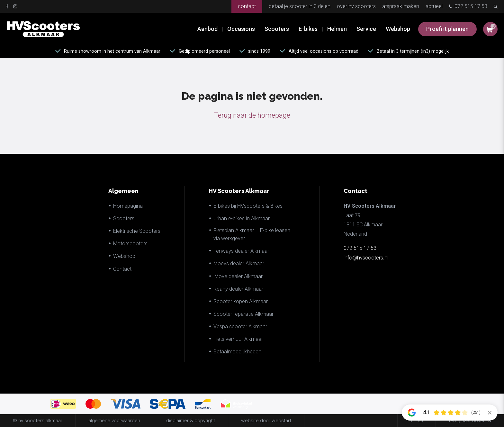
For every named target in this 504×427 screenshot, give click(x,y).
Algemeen (123, 191)
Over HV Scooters (356, 6)
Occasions (241, 29)
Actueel (434, 6)
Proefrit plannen (447, 29)
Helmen (337, 29)
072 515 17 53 (467, 7)
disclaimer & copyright (191, 421)
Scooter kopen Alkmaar (241, 301)
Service (366, 29)
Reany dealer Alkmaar (238, 289)
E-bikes (308, 29)
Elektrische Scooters (137, 231)
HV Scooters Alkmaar (239, 191)
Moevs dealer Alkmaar (239, 263)
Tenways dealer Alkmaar (241, 251)
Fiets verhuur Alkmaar (238, 339)
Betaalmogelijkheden (237, 352)
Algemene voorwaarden (114, 421)
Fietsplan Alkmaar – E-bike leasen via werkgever (252, 234)
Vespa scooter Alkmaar (240, 327)
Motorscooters (130, 244)
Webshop (398, 29)
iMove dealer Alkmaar (238, 276)
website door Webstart (266, 421)
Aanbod (207, 29)
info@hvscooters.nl (366, 258)
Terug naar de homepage (252, 115)
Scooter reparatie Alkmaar (243, 314)
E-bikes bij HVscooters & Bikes (248, 206)
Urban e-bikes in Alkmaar (242, 218)
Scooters (277, 29)
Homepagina (128, 206)
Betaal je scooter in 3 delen (300, 6)
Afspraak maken (401, 6)
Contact (247, 6)
